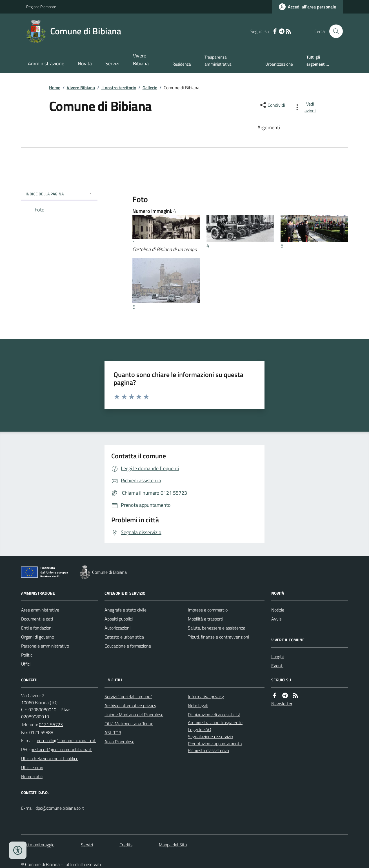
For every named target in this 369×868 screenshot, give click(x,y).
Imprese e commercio (208, 610)
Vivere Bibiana (141, 60)
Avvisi (277, 619)
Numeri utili (32, 776)
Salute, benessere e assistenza (217, 628)
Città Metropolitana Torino (129, 724)
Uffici (26, 664)
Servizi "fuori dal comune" (128, 697)
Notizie (278, 610)
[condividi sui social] (272, 105)
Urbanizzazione (279, 64)
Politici (27, 655)
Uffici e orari (32, 767)
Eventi (277, 666)
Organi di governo (38, 637)
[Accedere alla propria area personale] (307, 7)
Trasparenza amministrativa (218, 60)
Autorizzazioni (117, 628)
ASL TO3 (113, 733)
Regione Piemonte (41, 7)
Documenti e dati (37, 619)
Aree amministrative (40, 610)
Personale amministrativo (45, 646)
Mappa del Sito (173, 845)
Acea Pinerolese (119, 742)
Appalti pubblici (119, 619)
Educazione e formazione (128, 646)
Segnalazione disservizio (210, 737)
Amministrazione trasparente (215, 722)
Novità (85, 63)
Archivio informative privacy (130, 706)
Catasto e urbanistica (124, 637)
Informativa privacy (206, 697)
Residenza (182, 64)
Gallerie (150, 88)
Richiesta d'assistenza (208, 750)
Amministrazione (46, 63)
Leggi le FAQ (200, 729)
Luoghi (277, 657)
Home (55, 88)
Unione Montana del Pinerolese (134, 715)
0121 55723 (51, 724)
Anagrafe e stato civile (125, 610)
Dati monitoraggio (38, 845)
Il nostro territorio (119, 88)
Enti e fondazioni (37, 628)
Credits (126, 845)
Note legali (198, 706)
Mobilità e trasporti (205, 619)
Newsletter (282, 704)
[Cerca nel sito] (334, 31)
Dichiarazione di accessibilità (214, 715)
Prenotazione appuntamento (215, 744)
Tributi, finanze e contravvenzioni (218, 637)
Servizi (112, 63)
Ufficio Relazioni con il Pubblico (50, 758)
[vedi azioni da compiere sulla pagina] (306, 107)
